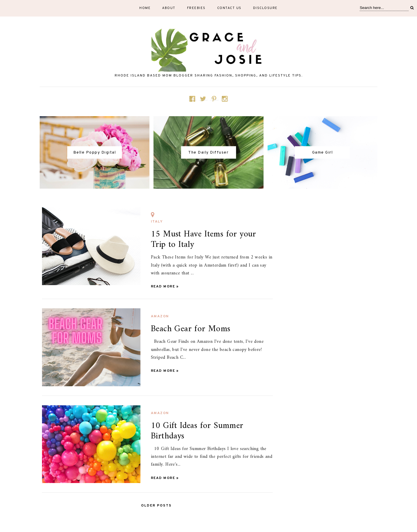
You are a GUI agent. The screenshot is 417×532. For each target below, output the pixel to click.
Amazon (160, 316)
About (169, 8)
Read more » (165, 287)
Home (145, 8)
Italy (157, 218)
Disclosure (265, 8)
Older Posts (156, 506)
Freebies (196, 8)
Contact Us (229, 8)
